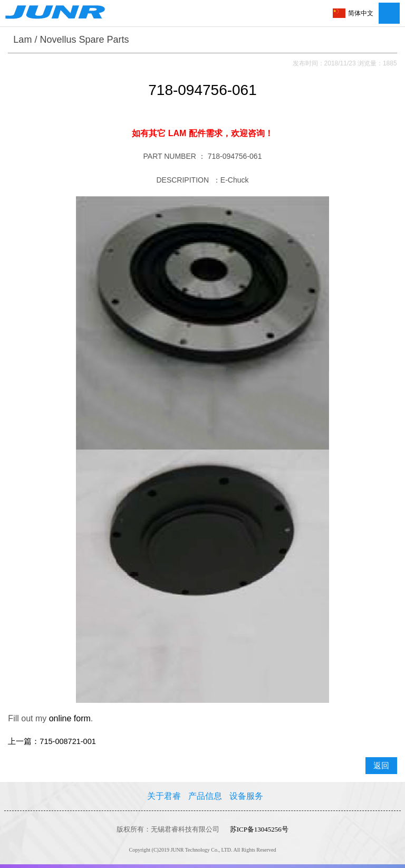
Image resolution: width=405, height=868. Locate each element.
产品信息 (205, 796)
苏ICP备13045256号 (259, 829)
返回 (381, 766)
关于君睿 (164, 796)
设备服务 (246, 796)
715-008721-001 (67, 741)
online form (70, 718)
